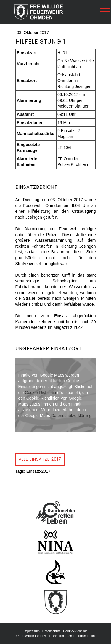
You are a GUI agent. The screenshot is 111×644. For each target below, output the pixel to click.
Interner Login (85, 636)
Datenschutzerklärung (71, 416)
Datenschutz (51, 631)
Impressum (31, 631)
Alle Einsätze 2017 (40, 459)
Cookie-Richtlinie (40, 393)
